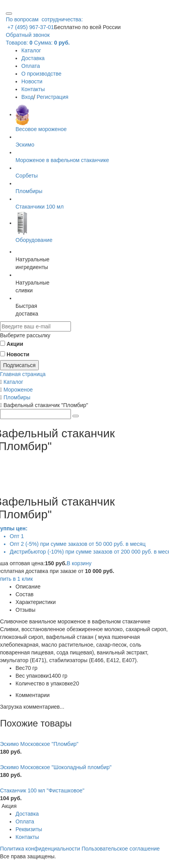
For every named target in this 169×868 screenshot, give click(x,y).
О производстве (41, 74)
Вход (28, 97)
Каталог (31, 50)
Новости (32, 81)
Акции (15, 344)
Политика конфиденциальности (40, 849)
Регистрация (52, 97)
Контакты (33, 89)
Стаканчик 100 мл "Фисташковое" (42, 790)
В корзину (79, 563)
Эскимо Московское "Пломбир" (39, 744)
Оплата (31, 66)
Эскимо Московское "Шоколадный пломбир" (56, 767)
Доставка (33, 58)
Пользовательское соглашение (121, 849)
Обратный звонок (28, 35)
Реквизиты (29, 829)
